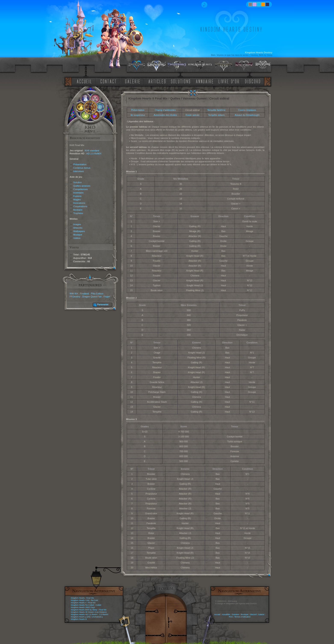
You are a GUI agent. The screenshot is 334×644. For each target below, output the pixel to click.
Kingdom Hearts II (79, 603)
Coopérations (80, 206)
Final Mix (90, 598)
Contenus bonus (82, 168)
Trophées (78, 213)
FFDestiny (75, 297)
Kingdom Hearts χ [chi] (81, 617)
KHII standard (92, 151)
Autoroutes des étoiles (165, 115)
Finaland (84, 294)
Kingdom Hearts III (79, 619)
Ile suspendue (138, 115)
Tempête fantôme (216, 110)
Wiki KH (74, 294)
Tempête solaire (216, 115)
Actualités (226, 614)
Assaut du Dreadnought (247, 115)
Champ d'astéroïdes (165, 110)
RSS (231, 617)
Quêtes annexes (82, 186)
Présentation (80, 164)
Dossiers (236, 614)
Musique (78, 235)
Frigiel (107, 297)
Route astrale (192, 115)
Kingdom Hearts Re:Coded (83, 605)
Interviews (79, 171)
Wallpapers (79, 231)
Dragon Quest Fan (92, 297)
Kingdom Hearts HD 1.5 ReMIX (84, 614)
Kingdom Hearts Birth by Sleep (84, 610)
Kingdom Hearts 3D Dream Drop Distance (89, 612)
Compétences (81, 189)
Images (77, 224)
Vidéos (77, 238)
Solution (78, 182)
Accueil (217, 614)
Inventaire (78, 193)
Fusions (78, 196)
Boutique (245, 614)
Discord (253, 614)
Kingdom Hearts (78, 598)
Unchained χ (97, 617)
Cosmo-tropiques (247, 110)
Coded (98, 605)
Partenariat (103, 305)
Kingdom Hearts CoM (80, 600)
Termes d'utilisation (242, 617)
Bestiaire (78, 210)
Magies (77, 200)
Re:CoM (94, 600)
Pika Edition (97, 294)
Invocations (79, 203)
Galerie (261, 614)
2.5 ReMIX (104, 614)
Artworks (78, 228)
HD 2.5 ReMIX (94, 154)
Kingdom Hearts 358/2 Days (83, 607)
